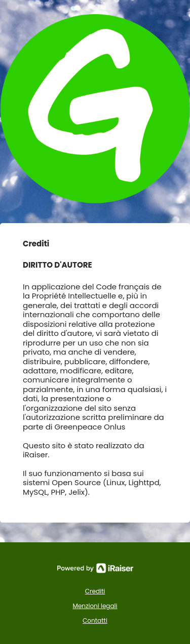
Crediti (95, 591)
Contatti (95, 620)
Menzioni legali (95, 606)
